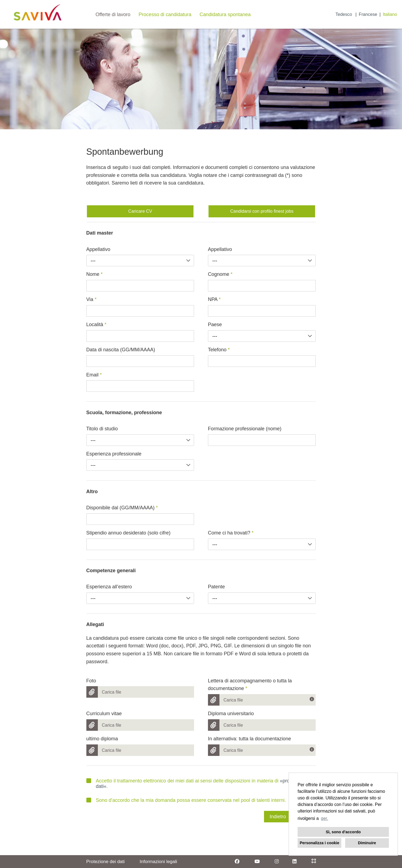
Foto (91, 681)
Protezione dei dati (106, 862)
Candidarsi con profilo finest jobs (262, 211)
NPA (214, 299)
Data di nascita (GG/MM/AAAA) (121, 350)
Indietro (278, 817)
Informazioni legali (158, 862)
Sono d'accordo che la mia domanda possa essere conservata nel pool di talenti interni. (186, 800)
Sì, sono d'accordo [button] (343, 832)
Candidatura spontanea (225, 14)
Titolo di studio (102, 429)
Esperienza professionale (114, 454)
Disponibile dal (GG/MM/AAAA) (122, 508)
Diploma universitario (231, 714)
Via (92, 299)
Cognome (220, 274)
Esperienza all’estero (109, 587)
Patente (216, 587)
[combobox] (140, 261)
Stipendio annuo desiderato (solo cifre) (128, 533)
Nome (95, 274)
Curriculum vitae (104, 714)
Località (96, 325)
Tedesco (344, 14)
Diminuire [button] (367, 843)
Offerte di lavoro (113, 14)
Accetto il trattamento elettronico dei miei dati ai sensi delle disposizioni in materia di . (200, 784)
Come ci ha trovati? (231, 533)
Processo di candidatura (165, 14)
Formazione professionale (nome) (245, 429)
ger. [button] (325, 818)
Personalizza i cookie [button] (320, 843)
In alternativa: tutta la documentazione (250, 739)
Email (94, 375)
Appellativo (98, 249)
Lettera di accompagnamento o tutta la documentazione (250, 685)
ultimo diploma (102, 739)
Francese (368, 14)
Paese (215, 325)
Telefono (219, 350)
